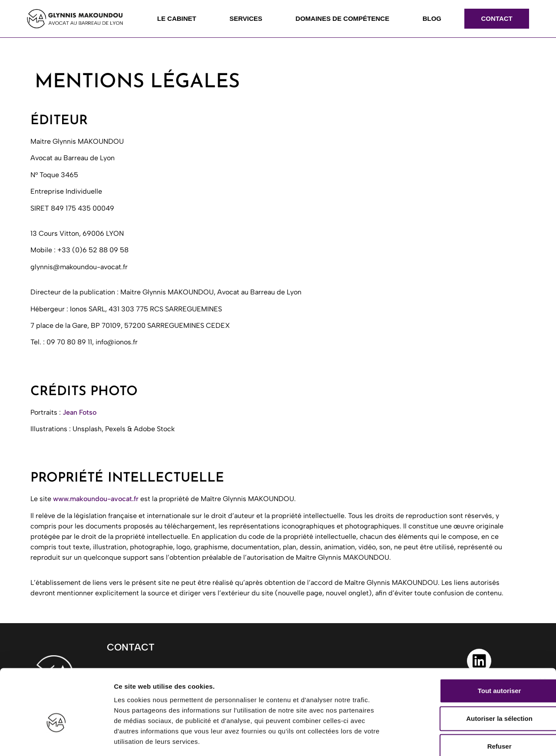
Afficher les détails (478, 739)
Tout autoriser (461, 643)
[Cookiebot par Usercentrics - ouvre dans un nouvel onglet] (56, 739)
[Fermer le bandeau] (543, 634)
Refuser (461, 699)
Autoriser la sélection (462, 671)
